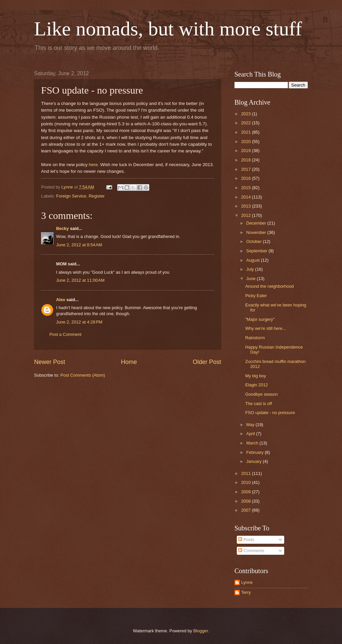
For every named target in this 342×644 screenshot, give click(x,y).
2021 (246, 132)
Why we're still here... (266, 328)
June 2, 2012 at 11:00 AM (80, 280)
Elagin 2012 (256, 385)
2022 (246, 123)
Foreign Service (71, 196)
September (257, 251)
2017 (246, 169)
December (257, 223)
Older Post (207, 362)
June (251, 279)
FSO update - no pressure (270, 413)
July (250, 269)
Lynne (247, 582)
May (251, 425)
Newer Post (50, 362)
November (257, 232)
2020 (246, 142)
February (255, 452)
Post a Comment (65, 334)
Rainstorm (255, 338)
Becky (62, 228)
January (254, 461)
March (253, 443)
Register (97, 196)
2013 (246, 206)
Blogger (201, 631)
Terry (246, 592)
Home (129, 362)
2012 (246, 215)
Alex (61, 300)
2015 (246, 188)
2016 (246, 178)
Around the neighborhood (269, 286)
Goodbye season (261, 394)
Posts (246, 540)
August (253, 260)
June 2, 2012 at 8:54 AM (79, 245)
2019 (246, 151)
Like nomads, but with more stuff (168, 29)
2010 (246, 482)
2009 (246, 492)
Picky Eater (256, 296)
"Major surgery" (260, 319)
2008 (246, 501)
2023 (246, 114)
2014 (246, 197)
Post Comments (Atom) (83, 375)
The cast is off (259, 404)
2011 (246, 473)
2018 (246, 160)
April (251, 434)
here (93, 165)
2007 (246, 510)
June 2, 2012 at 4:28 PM (79, 322)
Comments (251, 551)
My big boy (255, 376)
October (254, 241)
